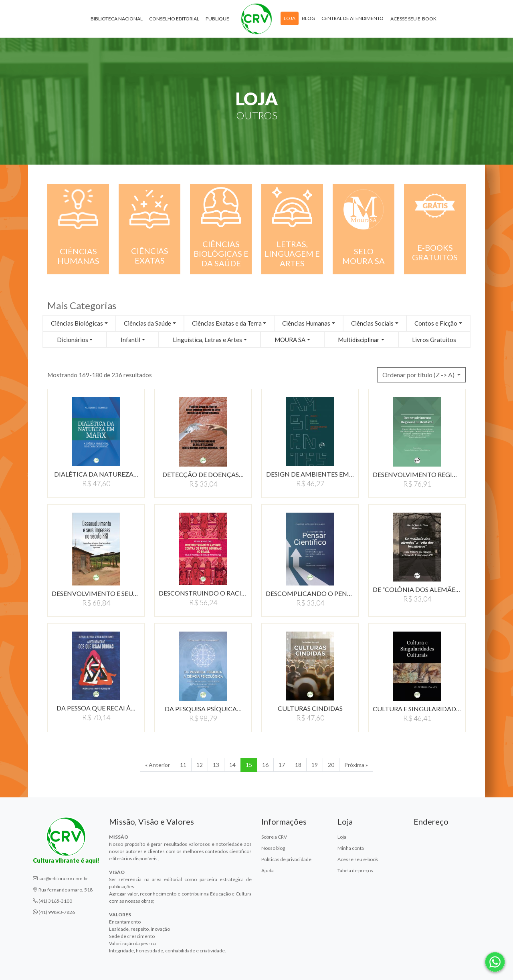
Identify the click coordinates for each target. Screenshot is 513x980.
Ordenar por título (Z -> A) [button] (419, 375)
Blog (308, 19)
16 (265, 765)
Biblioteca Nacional (117, 20)
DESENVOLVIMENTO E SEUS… (96, 593)
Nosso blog (273, 848)
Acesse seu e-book (413, 20)
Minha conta (351, 848)
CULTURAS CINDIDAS (310, 708)
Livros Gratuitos (434, 340)
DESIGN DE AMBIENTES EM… (310, 474)
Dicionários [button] (73, 340)
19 (315, 765)
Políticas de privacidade (286, 859)
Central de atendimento (352, 19)
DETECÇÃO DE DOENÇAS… (203, 474)
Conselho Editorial (174, 20)
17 (282, 765)
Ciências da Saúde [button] (147, 323)
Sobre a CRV (274, 837)
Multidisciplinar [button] (359, 340)
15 (249, 765)
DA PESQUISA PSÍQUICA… (203, 709)
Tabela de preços (355, 870)
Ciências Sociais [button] (372, 323)
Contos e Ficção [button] (436, 323)
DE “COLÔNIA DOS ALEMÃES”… (417, 589)
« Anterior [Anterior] (158, 765)
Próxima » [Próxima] (356, 765)
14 (232, 765)
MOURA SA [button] (290, 340)
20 (331, 765)
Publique (217, 20)
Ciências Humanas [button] (306, 323)
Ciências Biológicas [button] (77, 323)
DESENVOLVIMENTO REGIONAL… (417, 474)
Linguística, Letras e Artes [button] (207, 340)
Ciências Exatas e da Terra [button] (227, 323)
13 (216, 765)
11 (183, 765)
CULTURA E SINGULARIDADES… (417, 709)
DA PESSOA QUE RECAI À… (96, 708)
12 (200, 765)
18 (298, 765)
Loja (290, 19)
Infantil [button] (130, 340)
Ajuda (268, 870)
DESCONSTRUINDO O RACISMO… (203, 593)
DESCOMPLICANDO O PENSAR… (310, 593)
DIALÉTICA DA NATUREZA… (96, 474)
